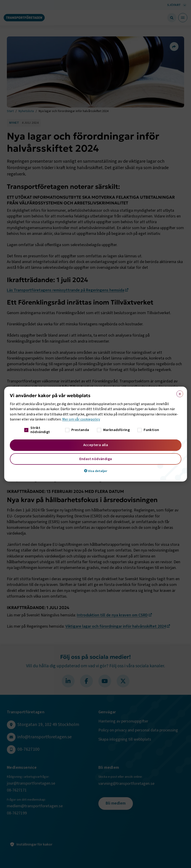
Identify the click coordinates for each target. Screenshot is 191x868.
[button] (96, 471)
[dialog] (96, 434)
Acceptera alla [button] (95, 445)
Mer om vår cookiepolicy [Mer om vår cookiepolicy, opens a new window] (81, 419)
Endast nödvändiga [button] (95, 459)
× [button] (178, 393)
